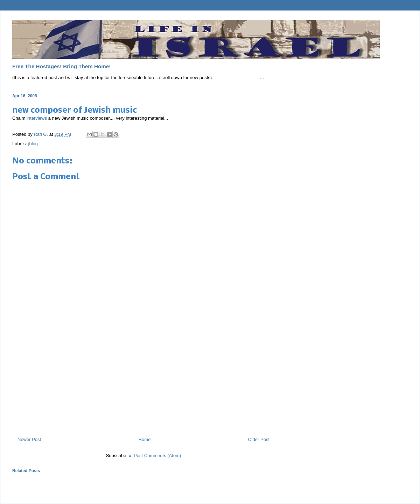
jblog (33, 144)
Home (145, 439)
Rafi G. (41, 134)
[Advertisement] (144, 385)
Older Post (259, 439)
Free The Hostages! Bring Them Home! (61, 66)
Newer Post (29, 439)
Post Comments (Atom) (157, 456)
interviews (37, 118)
